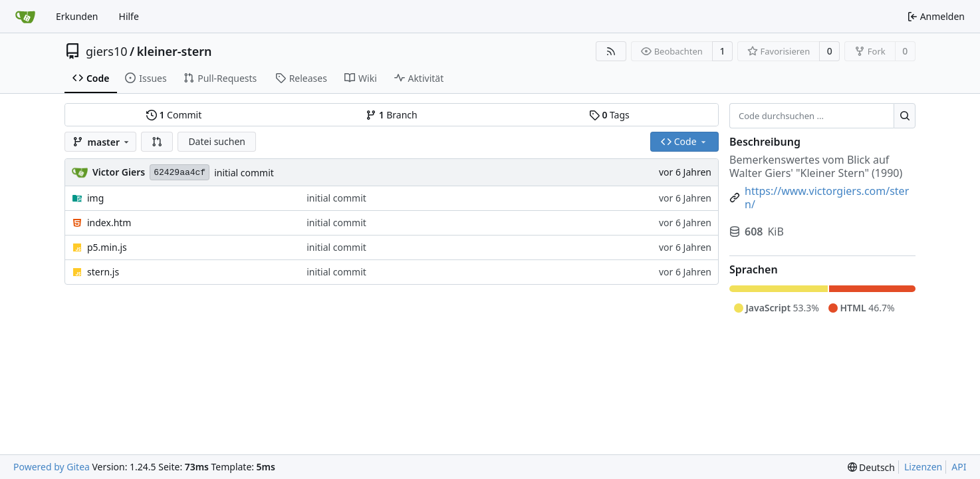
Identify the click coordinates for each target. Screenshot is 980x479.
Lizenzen (923, 467)
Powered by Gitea (52, 467)
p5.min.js (107, 247)
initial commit (244, 173)
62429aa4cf (180, 173)
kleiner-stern (175, 51)
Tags (609, 115)
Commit (174, 115)
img (95, 198)
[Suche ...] (905, 116)
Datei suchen (217, 141)
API (959, 467)
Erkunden (77, 16)
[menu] (871, 467)
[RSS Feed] (611, 51)
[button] (157, 142)
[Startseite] (25, 17)
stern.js (103, 272)
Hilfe (129, 16)
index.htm (109, 223)
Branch (392, 115)
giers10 (107, 51)
